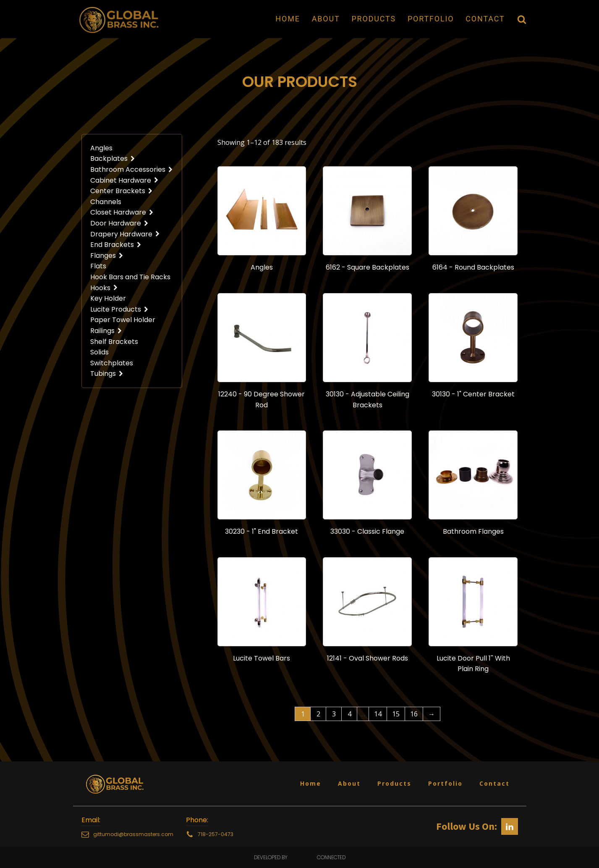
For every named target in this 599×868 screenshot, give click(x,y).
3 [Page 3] (334, 714)
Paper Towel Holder (123, 320)
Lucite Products (120, 309)
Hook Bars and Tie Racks (130, 277)
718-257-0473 (216, 834)
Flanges (107, 256)
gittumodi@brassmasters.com (133, 834)
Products (373, 19)
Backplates (113, 159)
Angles (101, 148)
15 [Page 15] (396, 714)
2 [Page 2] (318, 714)
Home (288, 19)
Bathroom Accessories (132, 169)
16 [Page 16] (414, 714)
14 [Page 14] (378, 714)
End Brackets (116, 245)
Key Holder (108, 298)
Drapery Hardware (125, 234)
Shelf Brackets (114, 342)
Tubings (107, 374)
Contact (485, 19)
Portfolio (431, 19)
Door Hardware (120, 223)
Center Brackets (122, 191)
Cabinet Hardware (125, 180)
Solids (99, 352)
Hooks (104, 288)
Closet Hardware (122, 212)
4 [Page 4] (349, 714)
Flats (98, 266)
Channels (106, 202)
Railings (106, 331)
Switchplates (112, 363)
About (326, 19)
